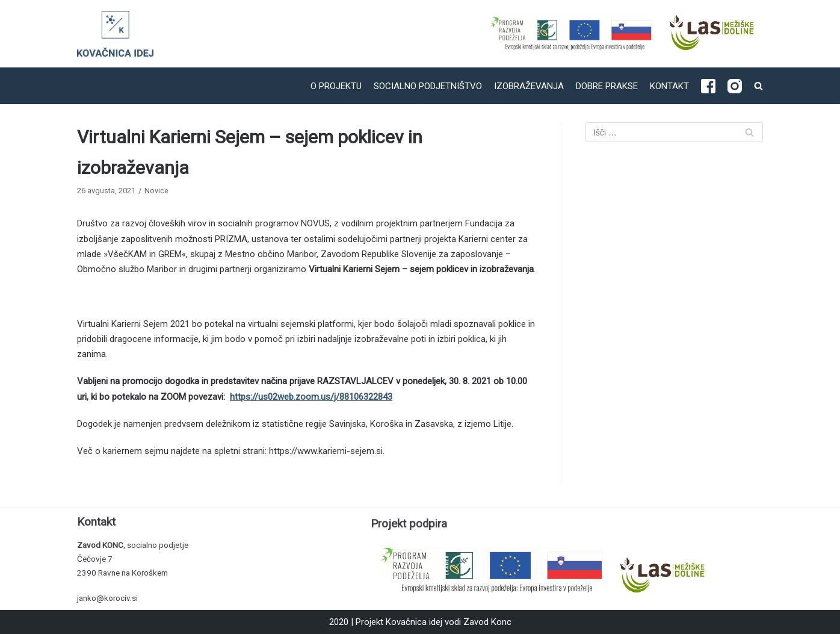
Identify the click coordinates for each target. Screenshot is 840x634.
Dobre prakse (607, 86)
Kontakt (669, 86)
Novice (156, 191)
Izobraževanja (529, 86)
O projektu (336, 86)
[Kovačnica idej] (115, 34)
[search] (758, 86)
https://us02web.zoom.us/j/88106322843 (311, 397)
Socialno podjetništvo (428, 86)
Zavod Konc (487, 622)
